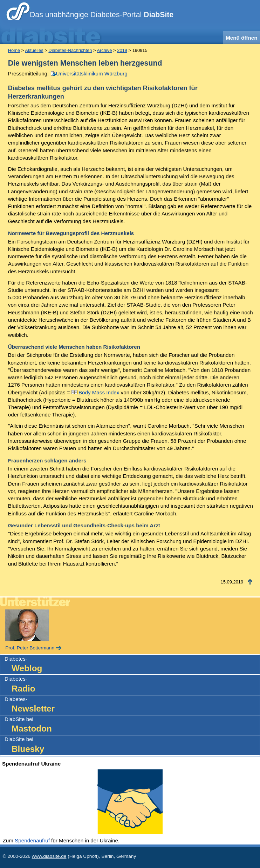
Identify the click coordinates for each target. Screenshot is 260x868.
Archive (104, 50)
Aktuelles (34, 50)
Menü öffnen (241, 38)
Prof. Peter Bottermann (30, 648)
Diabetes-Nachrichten (70, 50)
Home (14, 50)
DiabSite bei (132, 725)
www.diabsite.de (49, 856)
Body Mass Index (99, 392)
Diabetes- (132, 665)
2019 (122, 50)
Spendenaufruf (32, 840)
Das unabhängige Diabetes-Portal (102, 15)
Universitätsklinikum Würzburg (92, 74)
